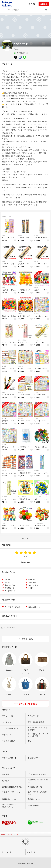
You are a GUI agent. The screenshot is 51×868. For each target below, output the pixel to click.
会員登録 (44, 4)
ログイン (32, 4)
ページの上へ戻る (26, 639)
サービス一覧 (6, 852)
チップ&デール (6, 497)
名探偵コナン (22, 471)
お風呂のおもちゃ (35, 607)
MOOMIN (37, 471)
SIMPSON (4, 340)
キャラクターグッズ (12, 607)
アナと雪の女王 (22, 497)
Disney (4, 235)
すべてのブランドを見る (26, 704)
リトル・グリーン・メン (41, 497)
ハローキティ (5, 471)
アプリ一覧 (31, 852)
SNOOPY (37, 235)
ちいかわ (37, 314)
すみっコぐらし (22, 340)
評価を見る (25, 562)
